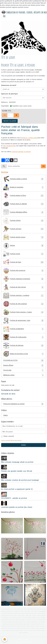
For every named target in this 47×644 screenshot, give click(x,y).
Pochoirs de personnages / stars (24, 321)
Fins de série (24, 370)
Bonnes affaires (24, 365)
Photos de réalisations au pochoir (24, 404)
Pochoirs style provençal (24, 271)
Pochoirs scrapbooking (24, 329)
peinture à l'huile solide (30, 138)
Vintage (24, 246)
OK (43, 166)
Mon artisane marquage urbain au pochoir (17, 462)
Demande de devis (8, 394)
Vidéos (5, 415)
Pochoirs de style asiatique (24, 304)
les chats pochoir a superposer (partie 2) (17, 489)
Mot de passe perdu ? (16, 440)
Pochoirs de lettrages (24, 346)
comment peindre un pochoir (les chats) (17, 507)
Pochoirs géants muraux (24, 237)
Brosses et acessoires (24, 187)
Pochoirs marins (24, 254)
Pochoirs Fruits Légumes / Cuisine (24, 312)
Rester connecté (9, 436)
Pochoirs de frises (24, 262)
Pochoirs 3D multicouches (24, 337)
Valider (23, 445)
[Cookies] (5, 639)
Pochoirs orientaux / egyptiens (24, 296)
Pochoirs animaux (24, 229)
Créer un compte (5, 440)
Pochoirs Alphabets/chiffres (24, 212)
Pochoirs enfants (24, 221)
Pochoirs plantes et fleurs (24, 196)
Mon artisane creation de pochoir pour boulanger (20, 480)
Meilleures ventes (24, 375)
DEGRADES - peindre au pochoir (14, 498)
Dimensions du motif (9, 85)
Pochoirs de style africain (24, 287)
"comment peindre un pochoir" (21, 152)
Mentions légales (24, 640)
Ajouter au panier (10, 121)
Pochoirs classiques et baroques (24, 279)
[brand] (23, 12)
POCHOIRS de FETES (24, 360)
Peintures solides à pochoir (24, 179)
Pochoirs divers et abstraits (24, 204)
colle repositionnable (9, 146)
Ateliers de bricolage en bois (24, 354)
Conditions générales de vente (23, 642)
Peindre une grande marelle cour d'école (17, 471)
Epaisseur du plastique (9, 94)
